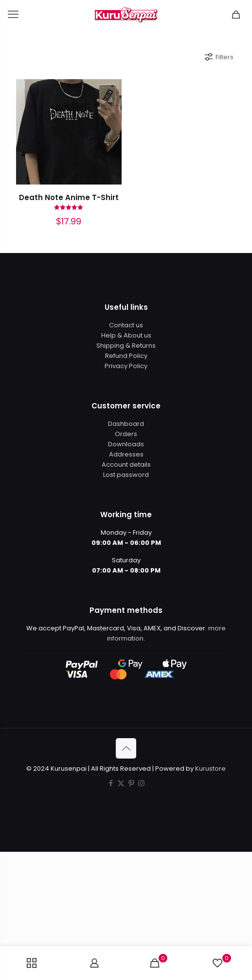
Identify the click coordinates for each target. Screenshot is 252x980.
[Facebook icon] (111, 783)
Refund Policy (126, 356)
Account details (126, 465)
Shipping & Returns (126, 346)
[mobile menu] (13, 15)
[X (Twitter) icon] (121, 783)
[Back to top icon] (126, 748)
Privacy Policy (126, 366)
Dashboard (126, 424)
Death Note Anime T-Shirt (69, 197)
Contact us (126, 325)
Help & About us (126, 335)
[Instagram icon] (141, 783)
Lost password (126, 475)
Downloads (126, 444)
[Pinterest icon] (131, 783)
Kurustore (210, 769)
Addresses (126, 454)
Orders (126, 434)
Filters (218, 57)
